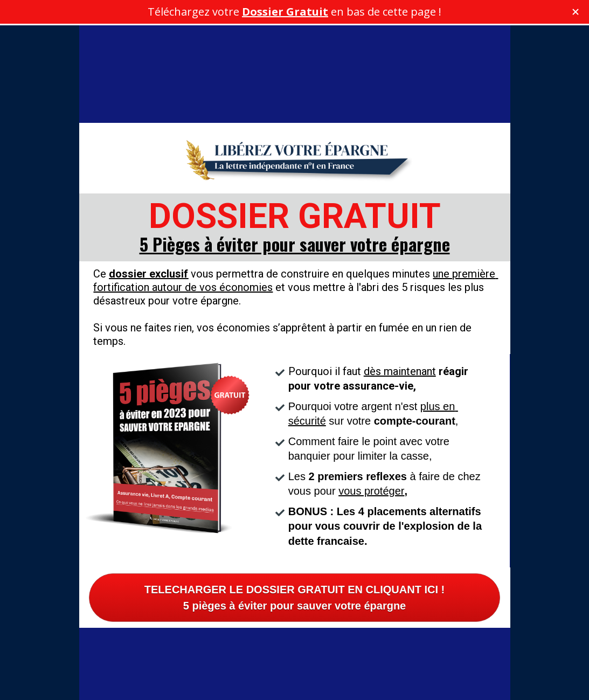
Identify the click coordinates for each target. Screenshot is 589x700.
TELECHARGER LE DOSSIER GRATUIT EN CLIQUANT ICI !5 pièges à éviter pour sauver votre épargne (294, 542)
